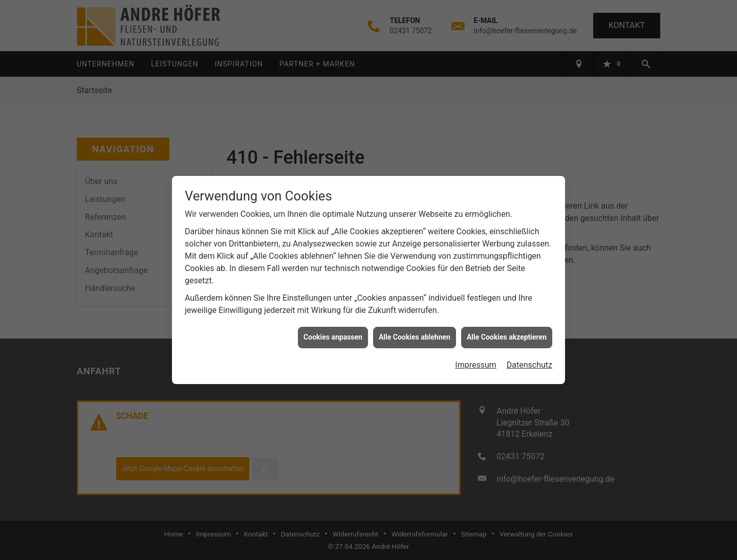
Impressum (476, 362)
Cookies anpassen (333, 334)
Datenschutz (529, 362)
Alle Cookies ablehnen (415, 334)
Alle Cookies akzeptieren (507, 334)
